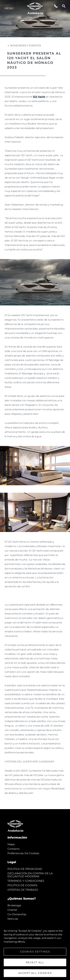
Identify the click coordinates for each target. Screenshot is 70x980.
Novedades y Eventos (24, 45)
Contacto (14, 849)
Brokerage (14, 905)
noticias (13, 919)
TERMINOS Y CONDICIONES (26, 881)
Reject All (35, 963)
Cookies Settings (35, 952)
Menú (9, 8)
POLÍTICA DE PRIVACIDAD (25, 869)
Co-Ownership (17, 914)
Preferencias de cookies (23, 853)
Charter (12, 910)
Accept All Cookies (35, 973)
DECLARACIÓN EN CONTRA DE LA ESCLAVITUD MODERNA (30, 875)
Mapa (11, 844)
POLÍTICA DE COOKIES (22, 885)
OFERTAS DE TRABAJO (23, 890)
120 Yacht (39, 97)
